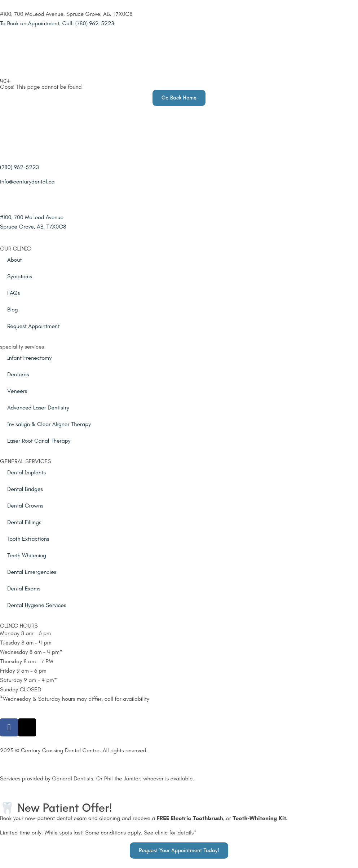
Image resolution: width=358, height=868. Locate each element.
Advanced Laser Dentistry (38, 408)
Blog (13, 309)
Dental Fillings (24, 522)
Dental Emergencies (32, 572)
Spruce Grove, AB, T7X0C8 (33, 227)
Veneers (17, 391)
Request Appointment (34, 326)
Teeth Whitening (27, 555)
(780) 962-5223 (19, 167)
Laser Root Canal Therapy (39, 441)
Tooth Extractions (28, 539)
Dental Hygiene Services (37, 605)
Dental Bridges (25, 489)
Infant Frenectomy (29, 358)
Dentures (18, 374)
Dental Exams (24, 588)
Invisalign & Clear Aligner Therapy (49, 424)
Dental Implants (26, 472)
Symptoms (20, 276)
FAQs (14, 293)
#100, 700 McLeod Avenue (32, 217)
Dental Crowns (25, 506)
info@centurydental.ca (27, 181)
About (15, 260)
